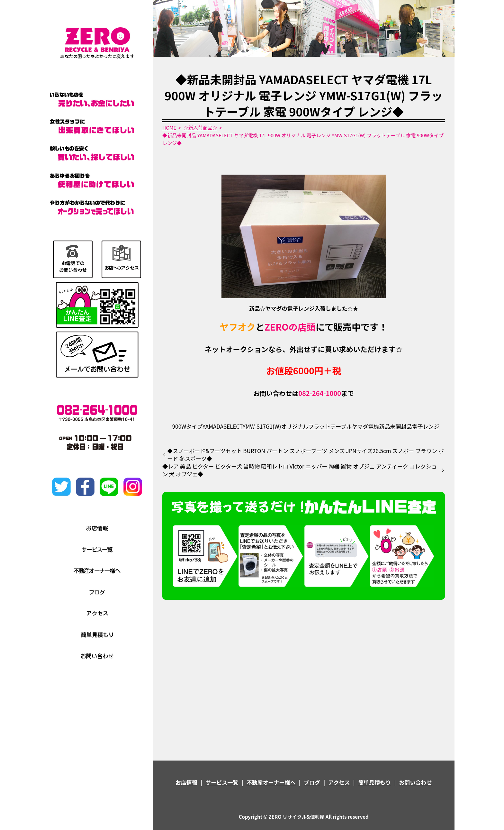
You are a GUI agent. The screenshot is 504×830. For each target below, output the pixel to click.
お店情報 (186, 782)
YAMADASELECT (223, 426)
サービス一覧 (222, 782)
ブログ (312, 782)
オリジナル (295, 426)
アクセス (339, 782)
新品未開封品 (395, 426)
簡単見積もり (374, 782)
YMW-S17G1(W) (262, 426)
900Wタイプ (187, 426)
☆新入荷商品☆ (200, 128)
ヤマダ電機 (365, 426)
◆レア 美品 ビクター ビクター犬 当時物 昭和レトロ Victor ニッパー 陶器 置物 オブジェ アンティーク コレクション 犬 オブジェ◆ (300, 470)
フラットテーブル (330, 426)
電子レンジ (425, 426)
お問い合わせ (415, 782)
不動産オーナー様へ (271, 782)
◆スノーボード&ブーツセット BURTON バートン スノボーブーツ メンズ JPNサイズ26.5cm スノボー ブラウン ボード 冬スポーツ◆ (306, 455)
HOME (169, 128)
